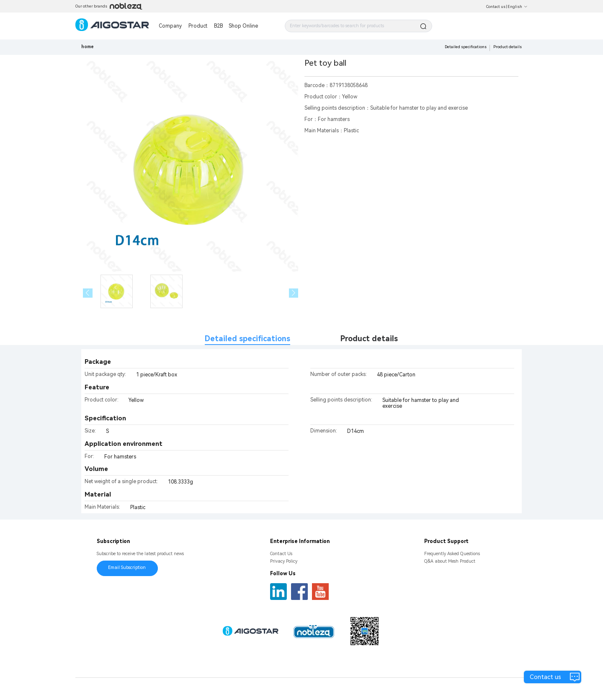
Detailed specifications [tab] (247, 338)
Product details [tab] (369, 338)
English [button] (518, 7)
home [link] (88, 47)
